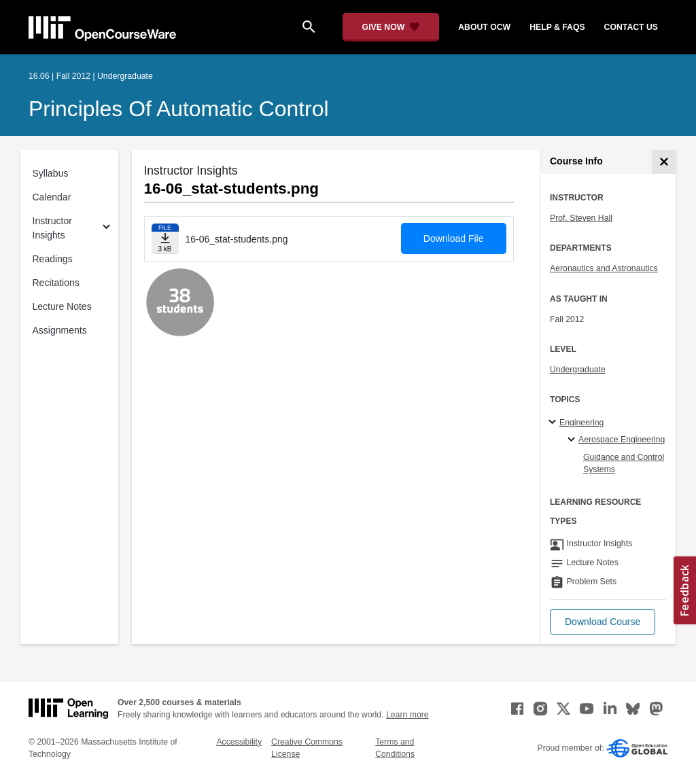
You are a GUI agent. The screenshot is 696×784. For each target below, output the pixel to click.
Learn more (407, 715)
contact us (631, 27)
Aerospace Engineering (622, 440)
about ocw (484, 27)
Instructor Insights (52, 228)
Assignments (60, 330)
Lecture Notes (62, 306)
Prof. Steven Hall (581, 218)
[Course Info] (664, 162)
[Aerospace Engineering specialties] (573, 440)
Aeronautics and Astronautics (604, 268)
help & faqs (557, 27)
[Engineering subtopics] (554, 423)
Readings (53, 259)
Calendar (52, 197)
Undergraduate (578, 370)
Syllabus (51, 173)
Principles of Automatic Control (179, 109)
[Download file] (165, 239)
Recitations (56, 283)
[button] (603, 622)
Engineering (581, 423)
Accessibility (239, 742)
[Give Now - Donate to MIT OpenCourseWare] (391, 27)
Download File (454, 238)
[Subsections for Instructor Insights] (106, 229)
